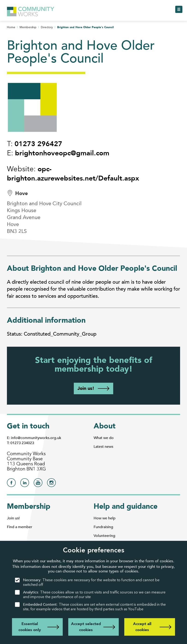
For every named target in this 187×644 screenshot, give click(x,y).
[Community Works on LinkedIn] (25, 484)
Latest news (103, 447)
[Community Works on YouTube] (38, 484)
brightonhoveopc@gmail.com (62, 153)
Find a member (20, 527)
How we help (105, 518)
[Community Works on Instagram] (51, 484)
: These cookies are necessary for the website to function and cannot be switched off (87, 582)
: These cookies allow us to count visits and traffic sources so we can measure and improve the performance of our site (90, 594)
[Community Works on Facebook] (11, 484)
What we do (104, 438)
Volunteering (104, 536)
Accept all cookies (142, 627)
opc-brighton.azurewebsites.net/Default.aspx (73, 174)
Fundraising (103, 527)
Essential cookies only (30, 627)
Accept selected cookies (86, 627)
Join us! (86, 388)
